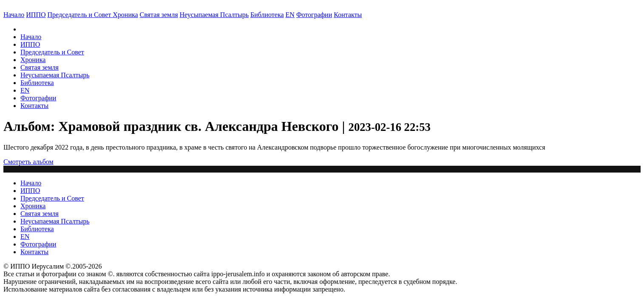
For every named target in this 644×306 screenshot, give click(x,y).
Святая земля (159, 15)
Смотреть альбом (28, 162)
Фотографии (38, 98)
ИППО (36, 15)
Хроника (125, 15)
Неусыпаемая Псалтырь (214, 15)
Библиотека (267, 15)
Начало (14, 15)
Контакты (34, 106)
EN (290, 15)
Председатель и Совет (80, 15)
